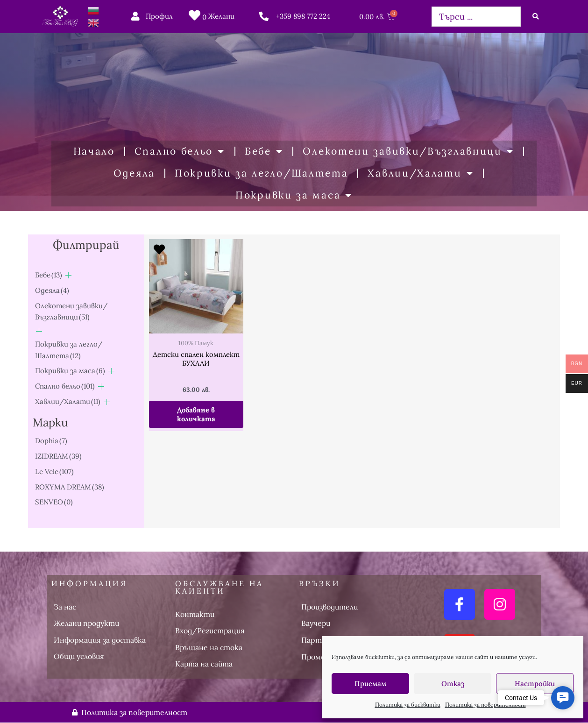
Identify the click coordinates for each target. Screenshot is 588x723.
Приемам (370, 684)
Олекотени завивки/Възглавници (408, 152)
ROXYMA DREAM (70, 486)
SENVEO (54, 502)
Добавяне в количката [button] (196, 415)
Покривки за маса (294, 195)
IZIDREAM (58, 456)
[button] (563, 698)
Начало (94, 151)
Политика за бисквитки (408, 705)
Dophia (51, 441)
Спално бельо (180, 152)
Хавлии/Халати (421, 174)
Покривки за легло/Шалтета (262, 173)
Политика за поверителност (485, 705)
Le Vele (54, 471)
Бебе (264, 152)
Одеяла (134, 173)
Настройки (535, 684)
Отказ (453, 684)
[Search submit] (536, 16)
